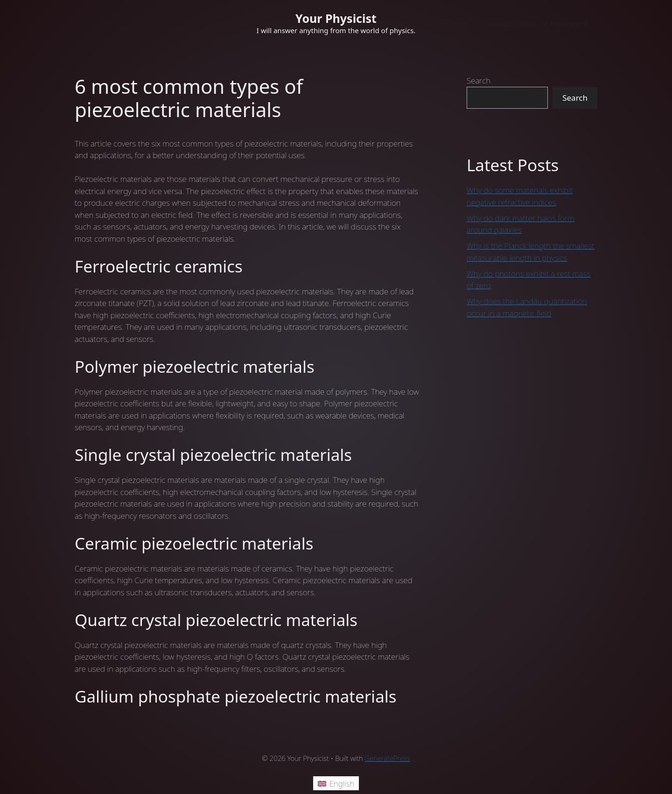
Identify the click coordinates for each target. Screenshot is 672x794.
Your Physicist (336, 18)
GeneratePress (388, 758)
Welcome (452, 23)
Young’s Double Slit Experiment (537, 23)
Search (479, 80)
